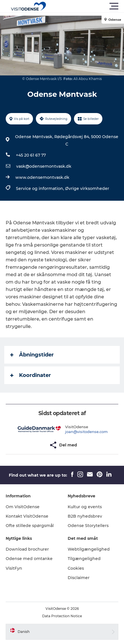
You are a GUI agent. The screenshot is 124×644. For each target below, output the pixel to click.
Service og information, (41, 188)
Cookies (76, 568)
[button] (88, 6)
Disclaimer (79, 578)
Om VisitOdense (23, 507)
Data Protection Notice (62, 616)
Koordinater (31, 375)
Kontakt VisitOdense (27, 516)
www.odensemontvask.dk (42, 177)
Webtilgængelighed (89, 549)
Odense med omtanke (29, 559)
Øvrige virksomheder (87, 188)
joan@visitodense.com (86, 432)
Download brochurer (27, 549)
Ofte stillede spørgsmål (30, 526)
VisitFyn (14, 568)
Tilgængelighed (84, 559)
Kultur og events (85, 507)
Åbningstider (32, 355)
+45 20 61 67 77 (31, 155)
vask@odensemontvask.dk (44, 166)
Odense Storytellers (88, 526)
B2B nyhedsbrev (85, 516)
